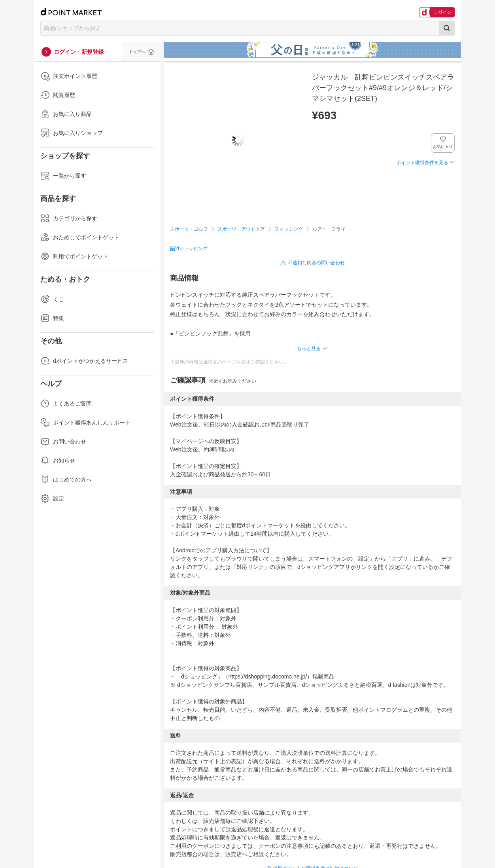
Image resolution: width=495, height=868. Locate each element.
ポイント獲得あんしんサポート (85, 423)
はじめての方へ (66, 479)
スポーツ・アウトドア (241, 229)
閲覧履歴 (58, 95)
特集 (52, 318)
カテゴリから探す (69, 218)
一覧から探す (63, 176)
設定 (52, 498)
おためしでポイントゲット (80, 237)
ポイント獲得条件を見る (422, 163)
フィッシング (289, 229)
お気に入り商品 (66, 114)
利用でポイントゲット (74, 256)
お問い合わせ (63, 442)
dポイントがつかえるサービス (84, 361)
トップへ (137, 52)
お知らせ (58, 461)
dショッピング (192, 248)
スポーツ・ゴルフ (189, 229)
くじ (52, 299)
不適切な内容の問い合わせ (316, 263)
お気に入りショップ (72, 133)
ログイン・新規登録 (79, 52)
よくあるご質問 (66, 404)
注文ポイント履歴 (69, 76)
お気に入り (443, 147)
